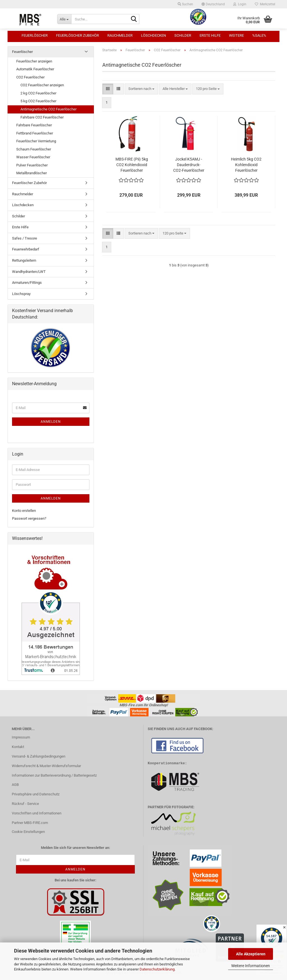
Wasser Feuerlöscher (33, 157)
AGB (15, 785)
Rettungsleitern (24, 260)
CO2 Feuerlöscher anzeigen (42, 85)
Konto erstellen (24, 511)
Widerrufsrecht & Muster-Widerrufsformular (46, 766)
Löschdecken (153, 35)
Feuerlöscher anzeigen (34, 61)
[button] (213, 4)
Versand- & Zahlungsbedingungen (39, 756)
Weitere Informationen (251, 966)
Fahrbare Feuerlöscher (34, 125)
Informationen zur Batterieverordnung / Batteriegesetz (54, 775)
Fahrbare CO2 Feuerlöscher (42, 117)
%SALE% (259, 35)
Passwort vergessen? (29, 518)
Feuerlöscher (35, 35)
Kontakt (18, 747)
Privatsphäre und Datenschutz (36, 794)
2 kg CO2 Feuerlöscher (38, 93)
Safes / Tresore (25, 238)
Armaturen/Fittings (27, 283)
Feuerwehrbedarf (26, 249)
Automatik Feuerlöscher (35, 69)
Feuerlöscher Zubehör (77, 35)
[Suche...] (64, 19)
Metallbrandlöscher (32, 173)
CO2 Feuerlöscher (30, 77)
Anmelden (51, 422)
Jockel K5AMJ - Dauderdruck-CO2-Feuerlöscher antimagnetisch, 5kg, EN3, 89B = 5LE (189, 165)
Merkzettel (265, 4)
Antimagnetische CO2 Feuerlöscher (48, 109)
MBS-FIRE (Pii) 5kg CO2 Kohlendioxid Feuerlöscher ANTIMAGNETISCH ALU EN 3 (132, 165)
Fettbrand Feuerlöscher (35, 133)
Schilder (183, 35)
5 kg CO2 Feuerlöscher (38, 101)
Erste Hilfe (210, 35)
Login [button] (240, 4)
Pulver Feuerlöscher (32, 165)
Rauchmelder (120, 35)
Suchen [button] (185, 4)
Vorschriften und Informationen (37, 813)
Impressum (21, 737)
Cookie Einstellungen (28, 832)
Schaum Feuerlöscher (34, 149)
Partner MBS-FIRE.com (30, 823)
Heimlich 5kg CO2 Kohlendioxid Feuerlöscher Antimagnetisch (246, 165)
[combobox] (141, 89)
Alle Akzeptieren (251, 954)
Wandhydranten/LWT (29, 272)
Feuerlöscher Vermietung (36, 141)
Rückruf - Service (25, 804)
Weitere (236, 35)
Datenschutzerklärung (157, 969)
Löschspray (21, 294)
